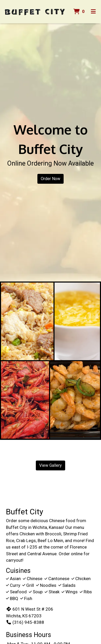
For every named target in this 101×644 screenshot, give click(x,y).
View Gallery (50, 465)
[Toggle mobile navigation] (93, 12)
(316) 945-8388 (25, 622)
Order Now (50, 179)
